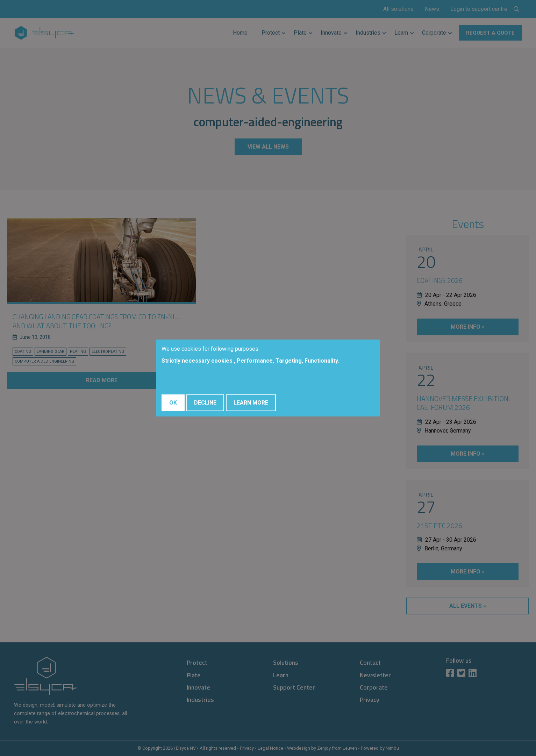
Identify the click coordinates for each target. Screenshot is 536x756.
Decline (205, 403)
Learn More (251, 403)
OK (173, 403)
